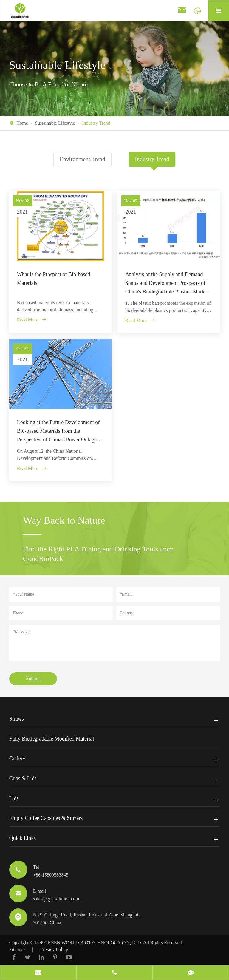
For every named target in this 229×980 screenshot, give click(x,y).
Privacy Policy (54, 949)
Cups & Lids (23, 778)
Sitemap (17, 949)
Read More (32, 320)
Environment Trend (82, 159)
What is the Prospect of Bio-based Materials (54, 279)
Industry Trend (96, 123)
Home (22, 123)
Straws (17, 719)
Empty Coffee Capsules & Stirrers (46, 818)
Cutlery (17, 758)
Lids (14, 798)
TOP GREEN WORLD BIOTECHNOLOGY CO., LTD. (88, 943)
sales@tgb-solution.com (56, 899)
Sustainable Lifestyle (55, 123)
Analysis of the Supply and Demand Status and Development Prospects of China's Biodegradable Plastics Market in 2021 (167, 284)
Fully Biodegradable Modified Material (52, 738)
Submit (33, 679)
